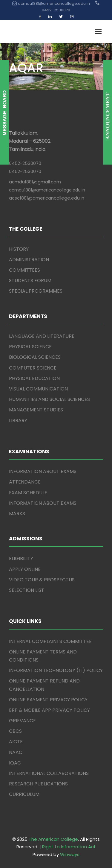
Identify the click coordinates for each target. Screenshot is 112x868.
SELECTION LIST (27, 590)
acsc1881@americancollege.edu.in (47, 198)
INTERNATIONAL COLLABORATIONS (49, 773)
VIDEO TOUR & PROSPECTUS (42, 580)
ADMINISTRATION (29, 260)
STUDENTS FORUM (30, 281)
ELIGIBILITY (21, 558)
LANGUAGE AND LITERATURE (42, 336)
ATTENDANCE (25, 482)
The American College (53, 839)
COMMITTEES (24, 270)
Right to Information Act (69, 847)
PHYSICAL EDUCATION (34, 378)
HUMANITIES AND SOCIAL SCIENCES (49, 399)
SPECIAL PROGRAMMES (36, 291)
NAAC (16, 752)
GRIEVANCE (22, 721)
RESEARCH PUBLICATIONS (38, 784)
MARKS (17, 514)
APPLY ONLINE (25, 569)
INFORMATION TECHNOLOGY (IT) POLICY (56, 670)
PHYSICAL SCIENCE (30, 347)
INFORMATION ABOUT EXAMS (43, 471)
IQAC (15, 763)
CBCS (15, 731)
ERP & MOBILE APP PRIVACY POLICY (49, 710)
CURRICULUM (24, 794)
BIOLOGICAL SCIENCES (35, 357)
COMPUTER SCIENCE (33, 368)
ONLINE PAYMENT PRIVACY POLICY (48, 700)
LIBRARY (18, 421)
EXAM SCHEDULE (28, 493)
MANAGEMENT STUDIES (36, 410)
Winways (70, 854)
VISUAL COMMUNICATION (38, 389)
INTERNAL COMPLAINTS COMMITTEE (50, 641)
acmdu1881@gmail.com (35, 182)
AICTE (16, 742)
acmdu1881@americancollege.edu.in (47, 190)
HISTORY (19, 249)
